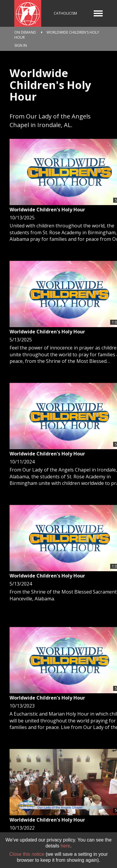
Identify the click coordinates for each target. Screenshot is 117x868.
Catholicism (65, 13)
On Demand (25, 32)
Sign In (21, 45)
